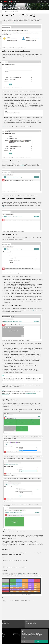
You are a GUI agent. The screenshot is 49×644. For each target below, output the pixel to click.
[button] (46, 2)
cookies (40, 636)
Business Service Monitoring (11, 12)
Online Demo (4, 635)
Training (3, 636)
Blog (2, 633)
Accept (37, 641)
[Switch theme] (41, 2)
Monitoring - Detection (6, 6)
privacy (34, 636)
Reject (24, 641)
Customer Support (17, 635)
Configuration (15, 6)
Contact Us (16, 633)
